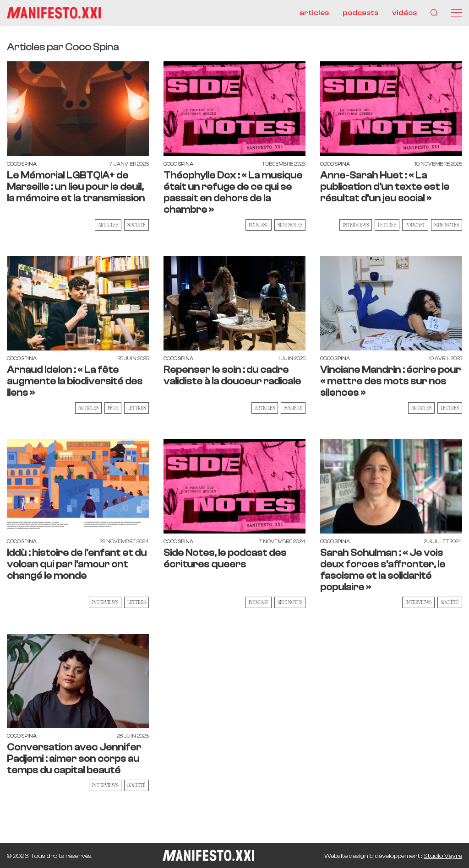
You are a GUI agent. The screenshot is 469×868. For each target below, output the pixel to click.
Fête (113, 408)
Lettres (387, 225)
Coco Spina (22, 164)
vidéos (404, 13)
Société (136, 225)
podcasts (360, 13)
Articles (108, 225)
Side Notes (290, 225)
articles (314, 13)
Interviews (356, 225)
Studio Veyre (443, 856)
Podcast (259, 225)
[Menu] (457, 13)
